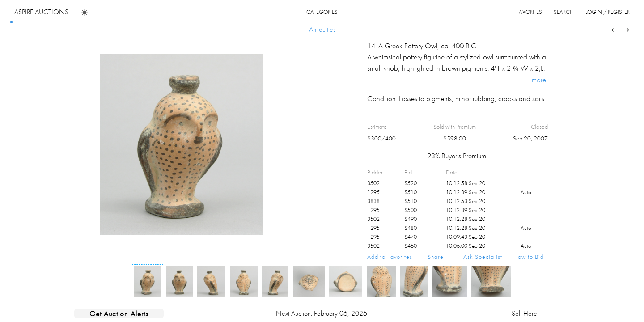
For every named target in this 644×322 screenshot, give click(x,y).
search (564, 12)
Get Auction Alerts (119, 314)
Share (436, 257)
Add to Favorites (390, 257)
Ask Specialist (483, 257)
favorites (529, 12)
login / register (608, 12)
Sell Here (524, 313)
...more (537, 80)
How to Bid (529, 257)
